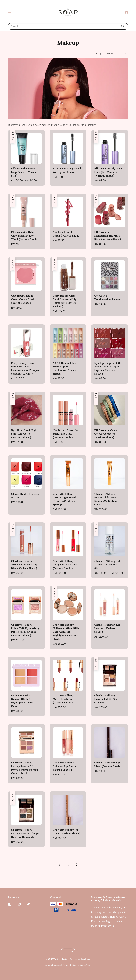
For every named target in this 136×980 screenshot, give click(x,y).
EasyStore (85, 959)
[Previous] (59, 865)
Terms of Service (53, 965)
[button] (10, 12)
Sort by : (99, 53)
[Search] (123, 26)
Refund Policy (85, 965)
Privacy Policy (69, 965)
